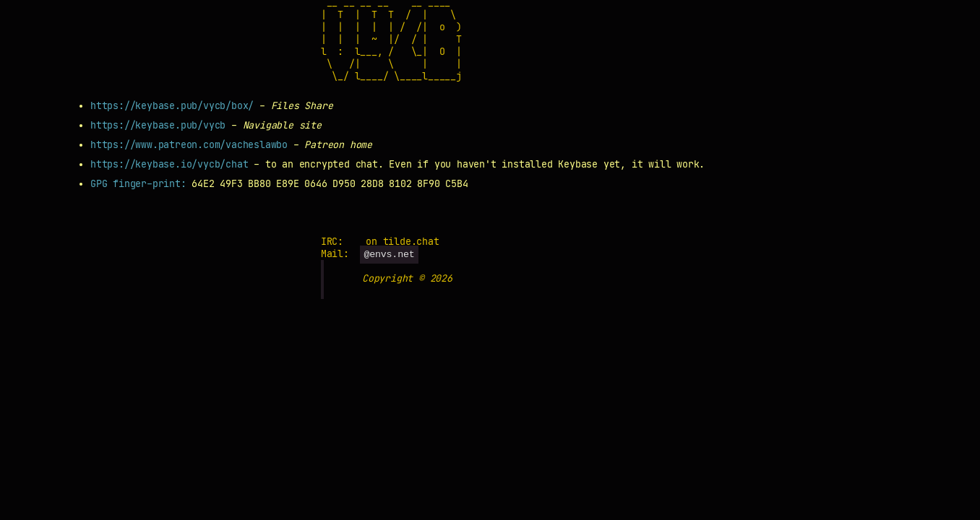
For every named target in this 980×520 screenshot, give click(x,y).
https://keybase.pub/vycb (158, 125)
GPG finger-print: (141, 184)
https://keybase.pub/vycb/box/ (172, 106)
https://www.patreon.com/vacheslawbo (189, 145)
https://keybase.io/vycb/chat (169, 164)
